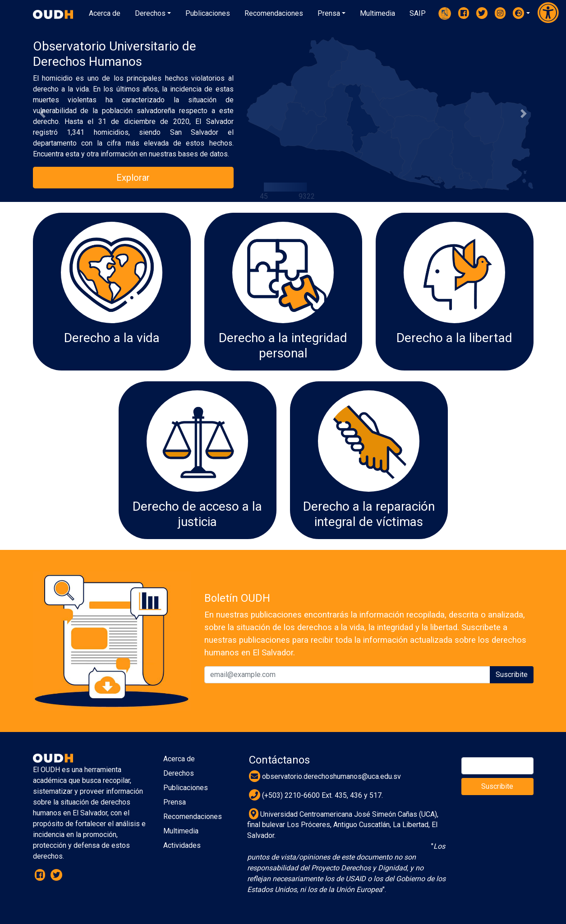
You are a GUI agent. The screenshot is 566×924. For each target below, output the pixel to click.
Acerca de (179, 759)
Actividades (182, 845)
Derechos (179, 773)
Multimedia (181, 831)
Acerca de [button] (105, 13)
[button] (521, 13)
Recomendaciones (193, 817)
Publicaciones (186, 788)
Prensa (175, 802)
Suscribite (512, 675)
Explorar (133, 178)
